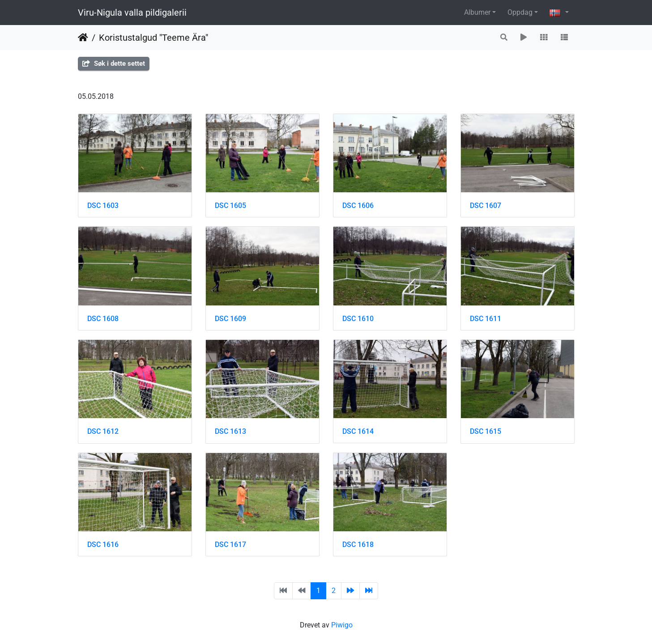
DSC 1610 (358, 319)
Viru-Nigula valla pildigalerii (132, 13)
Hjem (83, 38)
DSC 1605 (230, 205)
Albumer (477, 12)
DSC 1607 (486, 205)
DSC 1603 (103, 205)
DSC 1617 (230, 544)
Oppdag (520, 12)
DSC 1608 (103, 319)
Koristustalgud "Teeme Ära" (153, 38)
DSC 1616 (103, 544)
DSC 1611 (486, 319)
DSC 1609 (230, 319)
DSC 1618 (358, 544)
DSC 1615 (486, 431)
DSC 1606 (358, 205)
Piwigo (342, 625)
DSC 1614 (358, 431)
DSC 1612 (103, 431)
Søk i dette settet (114, 64)
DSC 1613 (230, 431)
